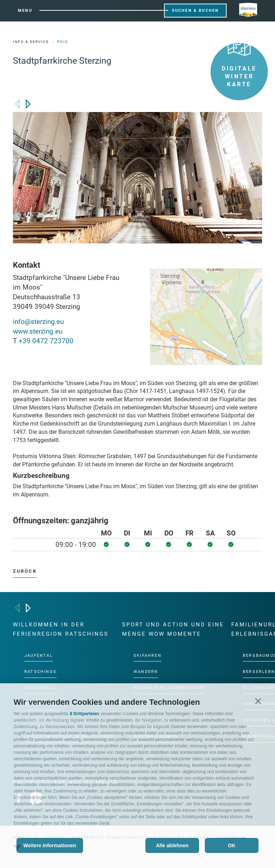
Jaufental (39, 655)
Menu (25, 11)
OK (232, 845)
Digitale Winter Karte (239, 65)
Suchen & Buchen (196, 11)
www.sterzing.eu (38, 331)
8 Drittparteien (84, 714)
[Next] (28, 104)
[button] (258, 701)
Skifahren (148, 655)
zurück (25, 571)
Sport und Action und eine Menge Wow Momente (173, 629)
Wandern (146, 671)
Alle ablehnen (172, 845)
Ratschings (40, 671)
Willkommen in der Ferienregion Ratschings (61, 629)
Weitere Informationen (50, 845)
